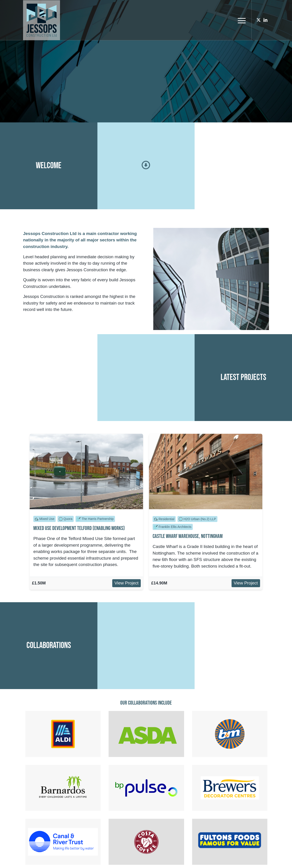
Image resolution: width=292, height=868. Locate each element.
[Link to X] (259, 20)
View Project (126, 583)
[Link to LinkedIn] (266, 20)
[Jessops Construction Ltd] (42, 20)
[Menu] (240, 20)
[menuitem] (240, 20)
